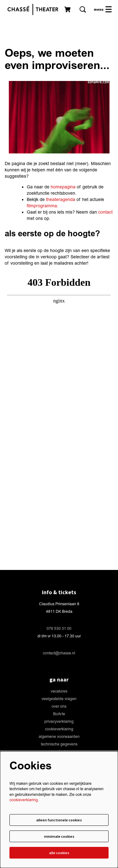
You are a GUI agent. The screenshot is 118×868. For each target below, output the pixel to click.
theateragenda (61, 200)
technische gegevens (59, 744)
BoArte (59, 714)
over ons (59, 707)
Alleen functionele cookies (59, 820)
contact (105, 212)
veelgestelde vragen (59, 699)
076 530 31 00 (59, 629)
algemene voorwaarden (59, 737)
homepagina (63, 187)
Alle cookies (59, 853)
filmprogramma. (42, 206)
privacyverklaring (59, 722)
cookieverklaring (59, 729)
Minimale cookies (59, 836)
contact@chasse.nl (59, 653)
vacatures (59, 691)
